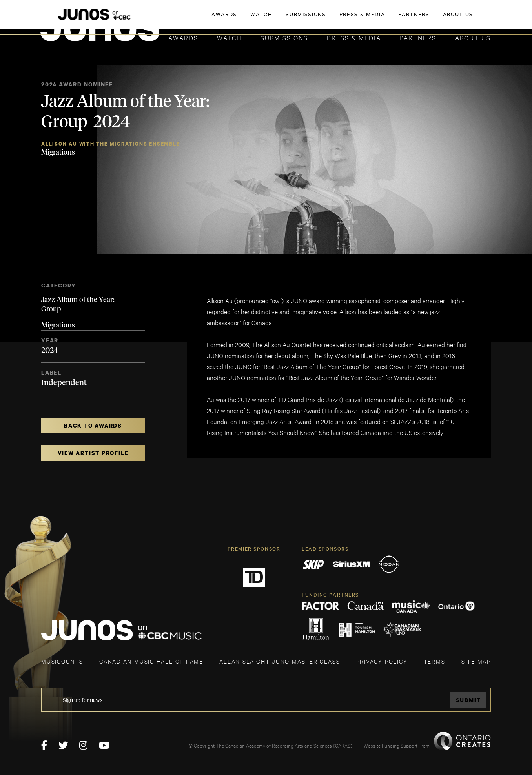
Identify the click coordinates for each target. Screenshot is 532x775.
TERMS (435, 661)
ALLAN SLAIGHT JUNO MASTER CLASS (280, 661)
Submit (468, 700)
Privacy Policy (382, 661)
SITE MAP (476, 661)
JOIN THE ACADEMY (382, 18)
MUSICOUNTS (62, 661)
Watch (230, 37)
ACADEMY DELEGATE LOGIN (454, 18)
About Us (473, 37)
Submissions (284, 37)
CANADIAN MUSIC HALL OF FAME (151, 661)
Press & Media (354, 37)
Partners (418, 37)
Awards (183, 37)
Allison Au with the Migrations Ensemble (110, 144)
